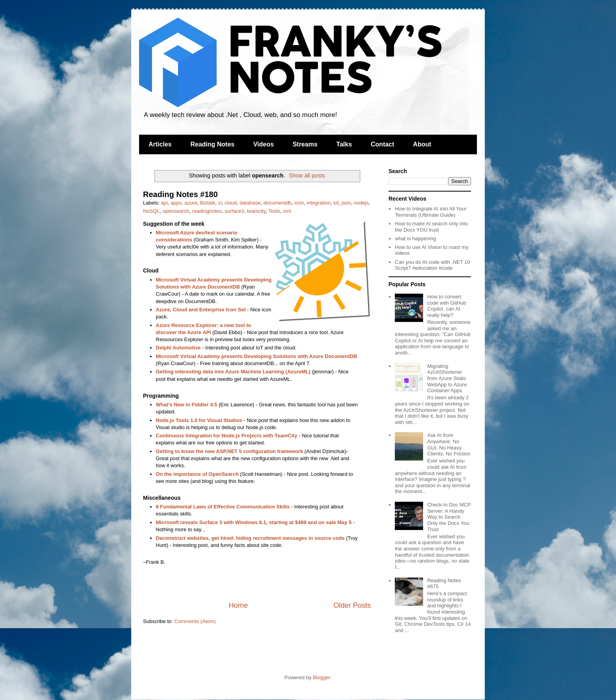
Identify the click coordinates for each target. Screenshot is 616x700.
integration (318, 203)
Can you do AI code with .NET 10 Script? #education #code (432, 265)
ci (220, 203)
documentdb (278, 203)
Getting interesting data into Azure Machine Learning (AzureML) (233, 372)
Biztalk (207, 203)
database (250, 203)
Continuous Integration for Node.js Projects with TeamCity (227, 436)
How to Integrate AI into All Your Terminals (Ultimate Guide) (431, 212)
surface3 (234, 211)
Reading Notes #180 (180, 194)
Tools (274, 211)
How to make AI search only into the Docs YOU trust (431, 227)
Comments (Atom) (195, 621)
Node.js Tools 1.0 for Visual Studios (199, 420)
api (164, 203)
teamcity (256, 211)
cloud (231, 203)
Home (238, 605)
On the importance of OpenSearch (197, 474)
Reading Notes (213, 144)
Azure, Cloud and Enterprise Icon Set (201, 310)
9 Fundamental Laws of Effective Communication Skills (223, 507)
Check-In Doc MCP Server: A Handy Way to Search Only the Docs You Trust (449, 517)
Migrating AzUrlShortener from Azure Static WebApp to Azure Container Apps (447, 378)
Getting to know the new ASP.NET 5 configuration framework (230, 451)
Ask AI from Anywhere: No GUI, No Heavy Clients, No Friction (449, 444)
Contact (383, 144)
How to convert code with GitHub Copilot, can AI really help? (446, 306)
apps (176, 203)
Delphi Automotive (178, 348)
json (346, 203)
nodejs (361, 203)
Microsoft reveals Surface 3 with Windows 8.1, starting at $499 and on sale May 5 (254, 522)
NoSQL (151, 211)
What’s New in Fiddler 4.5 (187, 405)
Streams (305, 144)
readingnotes (207, 211)
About (422, 144)
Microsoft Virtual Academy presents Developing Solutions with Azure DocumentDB (257, 356)
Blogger (321, 677)
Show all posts (307, 175)
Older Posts (352, 605)
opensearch (176, 211)
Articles (160, 144)
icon (299, 203)
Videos (264, 144)
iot (336, 203)
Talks (344, 144)
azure (191, 203)
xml (287, 211)
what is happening (415, 239)
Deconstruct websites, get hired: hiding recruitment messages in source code (250, 538)
